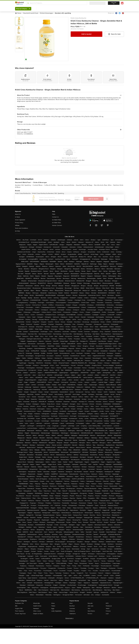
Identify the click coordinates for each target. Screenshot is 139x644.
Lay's (107, 614)
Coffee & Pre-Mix (51, 185)
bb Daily (17, 231)
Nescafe (90, 603)
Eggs (53, 609)
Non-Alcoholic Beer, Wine (103, 185)
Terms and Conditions (22, 228)
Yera (89, 609)
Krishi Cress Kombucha (78, 18)
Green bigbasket (20, 220)
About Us (18, 214)
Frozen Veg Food (20, 614)
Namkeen (36, 609)
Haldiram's (73, 614)
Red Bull (72, 606)
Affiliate (17, 225)
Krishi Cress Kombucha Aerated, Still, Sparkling (48, 193)
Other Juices (37, 611)
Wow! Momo (91, 611)
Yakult (108, 609)
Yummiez (72, 609)
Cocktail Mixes (38, 185)
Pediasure (109, 606)
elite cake (90, 606)
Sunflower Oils (19, 603)
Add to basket (86, 34)
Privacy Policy (19, 223)
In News (17, 217)
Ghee (53, 603)
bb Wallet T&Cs (57, 223)
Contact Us (55, 217)
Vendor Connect (57, 225)
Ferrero (90, 614)
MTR (107, 603)
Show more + (69, 618)
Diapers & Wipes (38, 614)
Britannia (72, 611)
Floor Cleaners (19, 611)
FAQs (54, 214)
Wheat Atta (36, 603)
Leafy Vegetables (56, 611)
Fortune (108, 611)
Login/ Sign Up (114, 3)
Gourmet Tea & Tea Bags (85, 185)
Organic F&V (19, 609)
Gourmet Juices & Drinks (66, 185)
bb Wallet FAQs (57, 220)
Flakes (53, 606)
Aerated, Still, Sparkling (23, 185)
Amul (71, 603)
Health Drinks (37, 606)
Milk (16, 606)
